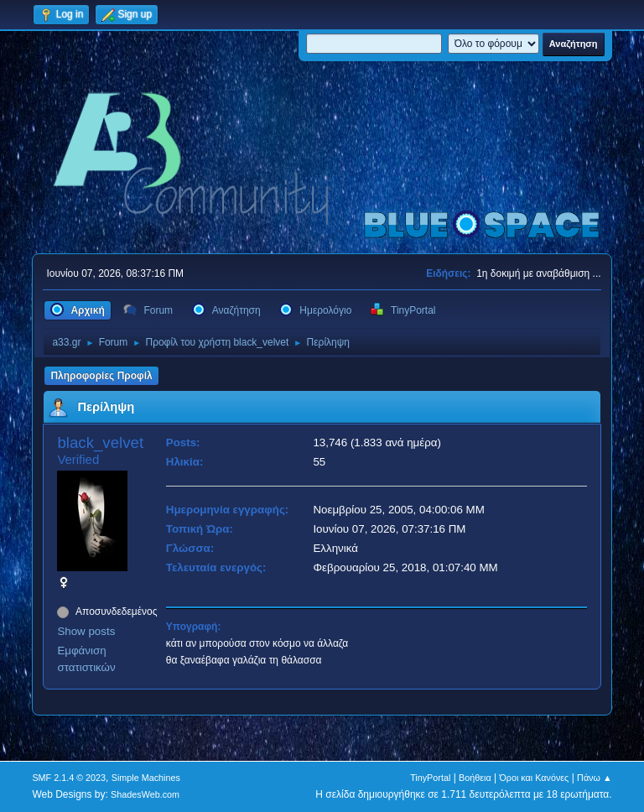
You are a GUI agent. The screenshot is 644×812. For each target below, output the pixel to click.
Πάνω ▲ (595, 778)
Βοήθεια (475, 778)
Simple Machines (146, 778)
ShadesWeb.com (145, 794)
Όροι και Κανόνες (534, 778)
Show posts (86, 631)
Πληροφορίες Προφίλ (101, 376)
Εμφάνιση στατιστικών (86, 659)
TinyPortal (430, 778)
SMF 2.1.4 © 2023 (69, 778)
